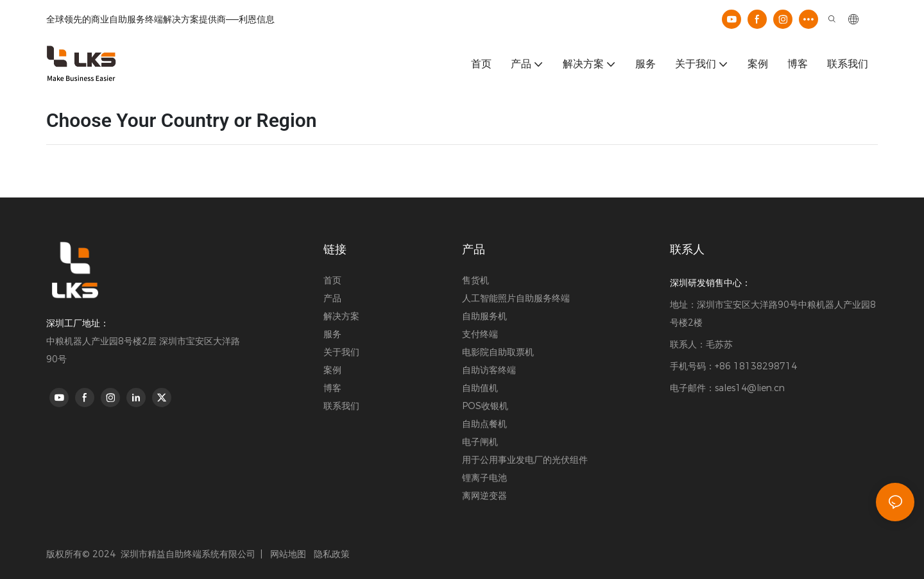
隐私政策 (332, 554)
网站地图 (287, 554)
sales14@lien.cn (750, 388)
